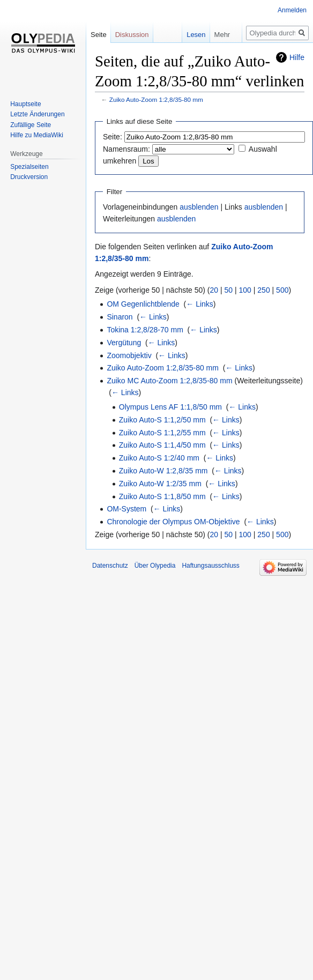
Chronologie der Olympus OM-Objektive (173, 522)
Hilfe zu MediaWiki (37, 135)
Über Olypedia (155, 566)
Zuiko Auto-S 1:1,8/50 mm (162, 496)
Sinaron (120, 317)
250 (263, 290)
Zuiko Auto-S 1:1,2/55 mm (162, 433)
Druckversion (29, 177)
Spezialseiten (29, 167)
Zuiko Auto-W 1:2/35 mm (160, 484)
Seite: (113, 137)
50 (229, 290)
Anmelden (292, 10)
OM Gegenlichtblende (143, 304)
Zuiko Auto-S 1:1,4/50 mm (162, 445)
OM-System (126, 509)
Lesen (187, 35)
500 (282, 290)
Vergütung (124, 343)
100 (245, 290)
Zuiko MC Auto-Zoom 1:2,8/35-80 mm (169, 381)
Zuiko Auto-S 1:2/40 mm (159, 458)
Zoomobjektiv (129, 355)
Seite (99, 35)
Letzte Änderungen (37, 114)
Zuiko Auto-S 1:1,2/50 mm (162, 420)
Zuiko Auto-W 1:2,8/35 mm (163, 471)
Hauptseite (25, 104)
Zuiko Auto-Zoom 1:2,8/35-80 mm (156, 99)
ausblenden (199, 207)
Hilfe (297, 57)
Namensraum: (126, 149)
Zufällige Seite (31, 125)
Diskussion (132, 35)
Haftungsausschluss (210, 566)
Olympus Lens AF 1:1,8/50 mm (170, 407)
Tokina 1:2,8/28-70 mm (145, 330)
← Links (200, 304)
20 (214, 290)
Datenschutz (110, 566)
